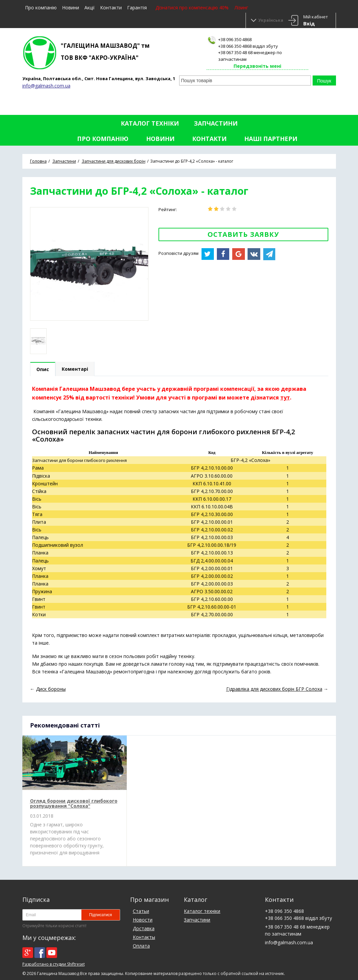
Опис (43, 369)
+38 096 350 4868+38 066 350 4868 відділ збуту (248, 43)
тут (285, 397)
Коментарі (75, 369)
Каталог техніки (150, 123)
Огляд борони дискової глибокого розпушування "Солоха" (74, 803)
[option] (38, 341)
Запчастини (216, 123)
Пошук (324, 81)
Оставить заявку (243, 234)
